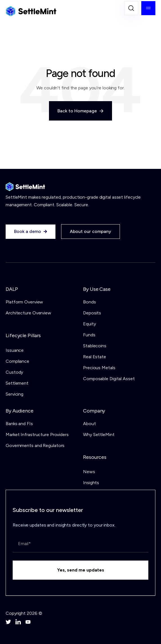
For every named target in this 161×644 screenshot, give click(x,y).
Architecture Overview (28, 313)
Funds (89, 335)
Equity (89, 324)
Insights (91, 483)
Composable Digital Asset (109, 379)
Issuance (15, 350)
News (89, 472)
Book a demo (31, 232)
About (90, 424)
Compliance (17, 361)
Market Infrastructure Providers (37, 435)
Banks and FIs (19, 424)
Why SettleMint (99, 435)
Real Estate (95, 357)
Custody (14, 372)
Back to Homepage (80, 111)
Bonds (90, 302)
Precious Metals (99, 368)
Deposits (92, 313)
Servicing (14, 394)
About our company (90, 231)
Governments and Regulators (35, 445)
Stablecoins (95, 346)
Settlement (17, 383)
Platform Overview (24, 302)
